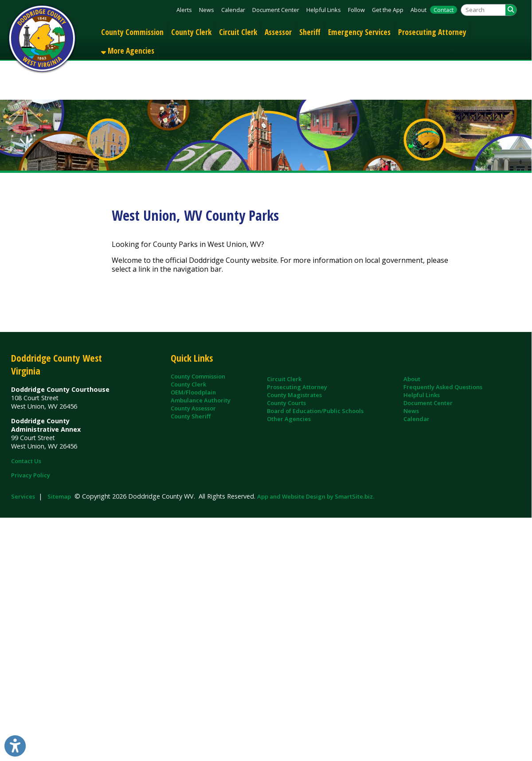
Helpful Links (324, 10)
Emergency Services (359, 32)
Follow (356, 10)
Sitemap (59, 496)
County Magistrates (294, 395)
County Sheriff (191, 416)
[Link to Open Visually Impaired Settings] (15, 746)
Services (23, 496)
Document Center (276, 10)
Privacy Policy (31, 475)
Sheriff (310, 32)
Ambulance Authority (201, 400)
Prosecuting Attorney (432, 32)
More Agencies (128, 51)
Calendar (233, 10)
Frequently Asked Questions (443, 387)
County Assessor (193, 408)
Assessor (278, 32)
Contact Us (26, 461)
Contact (444, 10)
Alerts (184, 10)
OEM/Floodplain (193, 392)
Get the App (388, 10)
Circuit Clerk (238, 32)
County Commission (132, 32)
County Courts (286, 403)
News (207, 10)
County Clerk (191, 32)
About (419, 10)
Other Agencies (289, 419)
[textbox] (483, 10)
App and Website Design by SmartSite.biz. (316, 496)
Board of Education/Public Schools (315, 411)
